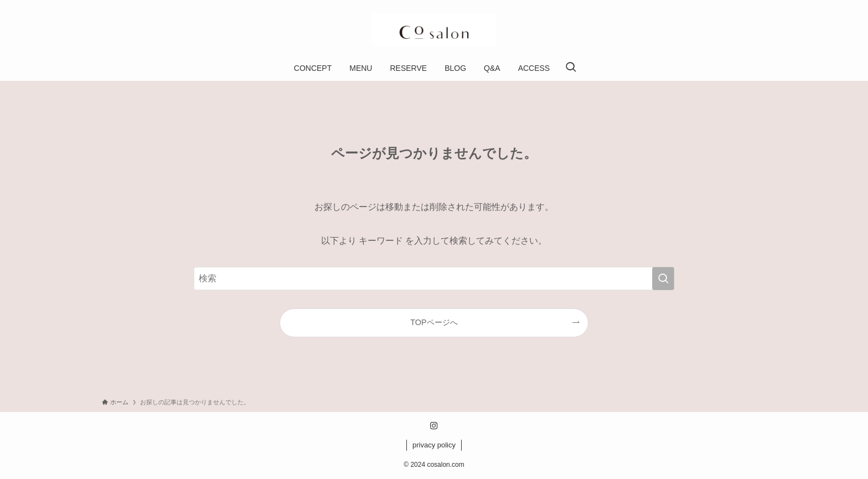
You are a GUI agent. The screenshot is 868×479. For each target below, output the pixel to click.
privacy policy (434, 445)
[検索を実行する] (663, 279)
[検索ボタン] (571, 68)
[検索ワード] (434, 279)
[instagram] (434, 426)
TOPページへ (434, 322)
